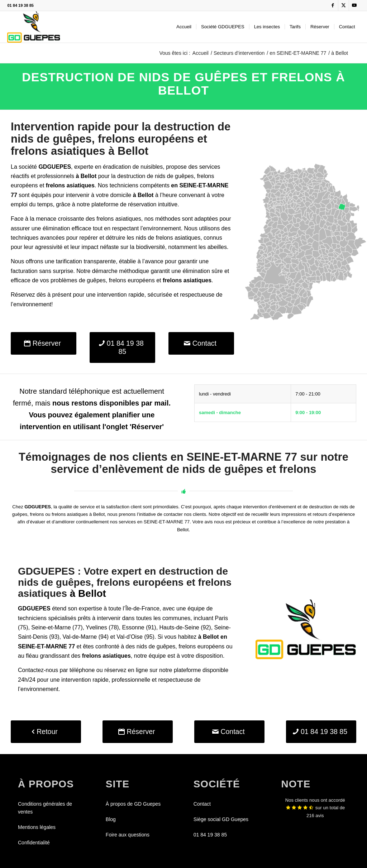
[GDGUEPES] (34, 27)
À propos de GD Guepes (133, 804)
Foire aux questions (128, 835)
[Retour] (46, 732)
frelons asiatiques (178, 238)
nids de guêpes (174, 176)
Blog (111, 819)
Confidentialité (34, 843)
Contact (202, 804)
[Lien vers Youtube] (354, 5)
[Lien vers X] (344, 5)
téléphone (82, 670)
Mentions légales (37, 827)
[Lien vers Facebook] (333, 5)
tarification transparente (86, 261)
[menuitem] (184, 27)
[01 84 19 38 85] (122, 348)
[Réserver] (44, 343)
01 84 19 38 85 (20, 5)
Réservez (23, 295)
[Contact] (201, 343)
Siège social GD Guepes (221, 819)
